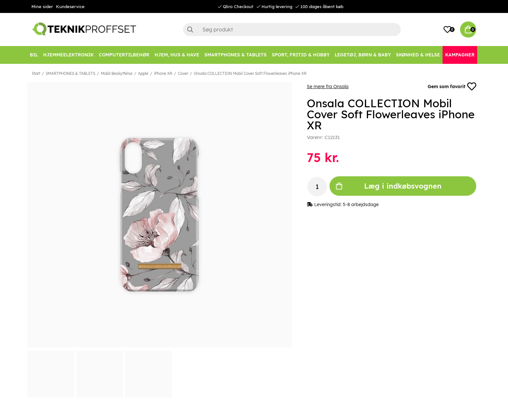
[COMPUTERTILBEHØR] (124, 55)
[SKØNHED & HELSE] (418, 55)
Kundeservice (70, 6)
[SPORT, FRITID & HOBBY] (301, 55)
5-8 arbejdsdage (361, 204)
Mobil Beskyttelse (117, 73)
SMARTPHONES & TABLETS (70, 73)
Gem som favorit (452, 87)
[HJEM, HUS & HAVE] (177, 55)
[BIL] (34, 55)
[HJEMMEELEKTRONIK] (68, 55)
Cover (183, 73)
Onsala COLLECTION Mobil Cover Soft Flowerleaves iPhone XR (250, 73)
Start (36, 73)
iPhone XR (163, 73)
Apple (143, 73)
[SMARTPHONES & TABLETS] (236, 55)
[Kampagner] (460, 55)
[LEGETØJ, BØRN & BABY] (363, 55)
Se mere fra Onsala (328, 87)
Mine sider (42, 6)
